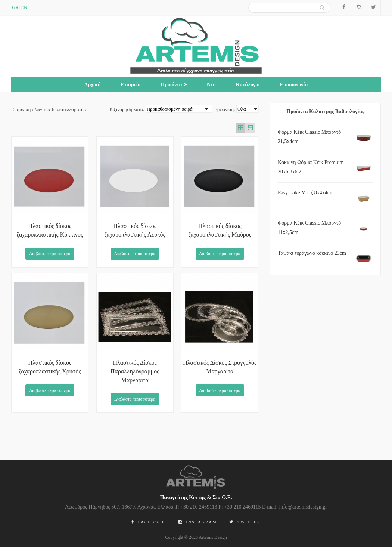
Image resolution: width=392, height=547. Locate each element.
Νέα (211, 85)
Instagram (198, 522)
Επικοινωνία (294, 85)
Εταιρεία (131, 85)
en (24, 7)
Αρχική (93, 85)
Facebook (149, 522)
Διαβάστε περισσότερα (50, 254)
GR (15, 7)
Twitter (245, 522)
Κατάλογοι (248, 85)
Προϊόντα (174, 85)
